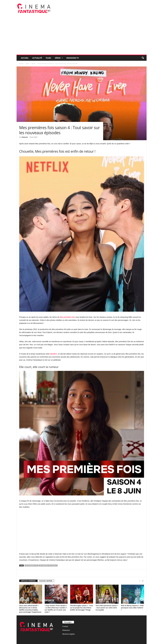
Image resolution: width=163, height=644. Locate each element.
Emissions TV (73, 58)
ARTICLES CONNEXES (28, 581)
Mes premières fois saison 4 (48, 566)
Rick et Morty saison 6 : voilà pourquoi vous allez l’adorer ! (132, 608)
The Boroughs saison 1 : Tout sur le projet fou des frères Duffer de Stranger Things (82, 608)
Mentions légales (69, 634)
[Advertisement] (82, 36)
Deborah (25, 137)
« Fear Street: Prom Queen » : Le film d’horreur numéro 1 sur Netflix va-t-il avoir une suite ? (56, 609)
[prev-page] (140, 581)
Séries (59, 58)
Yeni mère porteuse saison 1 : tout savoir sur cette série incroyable (107, 608)
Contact (65, 626)
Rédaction (66, 630)
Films (48, 58)
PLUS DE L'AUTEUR (46, 581)
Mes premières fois (67, 317)
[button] (143, 58)
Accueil (25, 58)
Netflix (33, 64)
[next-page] (143, 581)
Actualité (37, 58)
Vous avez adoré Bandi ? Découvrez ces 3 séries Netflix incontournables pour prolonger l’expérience (30, 609)
